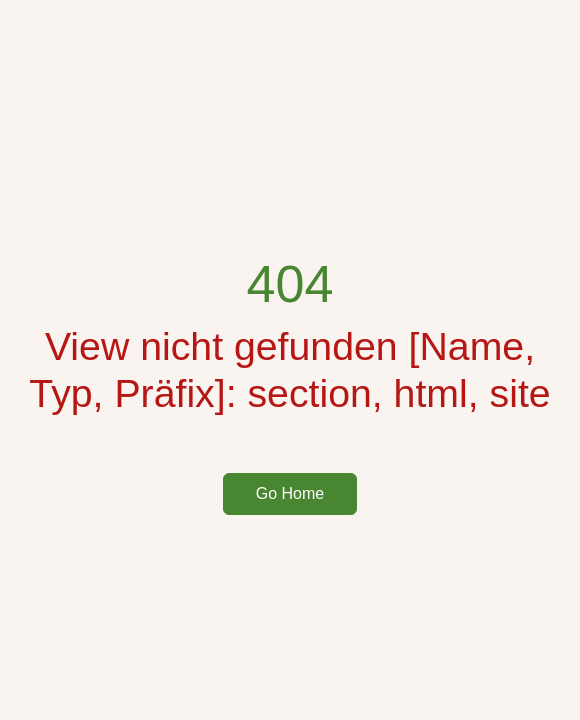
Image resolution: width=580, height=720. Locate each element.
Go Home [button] (290, 493)
